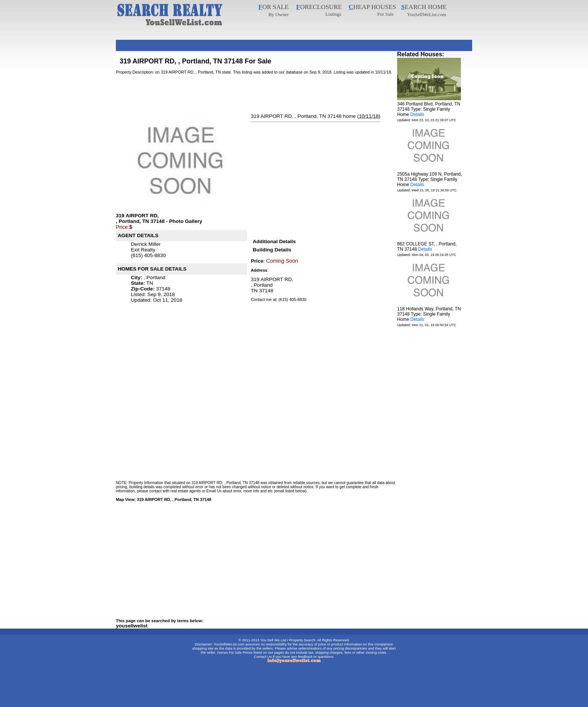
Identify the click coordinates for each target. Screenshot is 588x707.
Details (417, 114)
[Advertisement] (252, 43)
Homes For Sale (229, 653)
